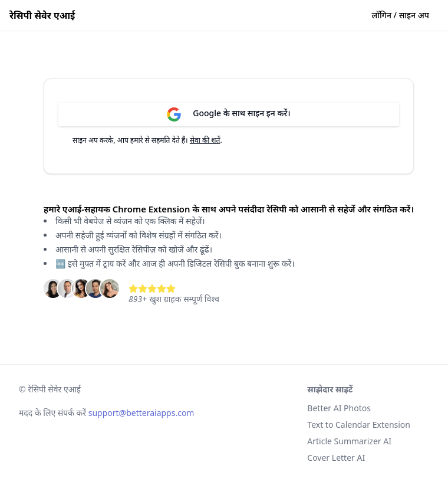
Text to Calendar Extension (359, 425)
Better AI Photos (339, 408)
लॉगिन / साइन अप (401, 15)
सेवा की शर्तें (205, 140)
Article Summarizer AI (349, 441)
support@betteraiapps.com (141, 413)
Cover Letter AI (336, 458)
